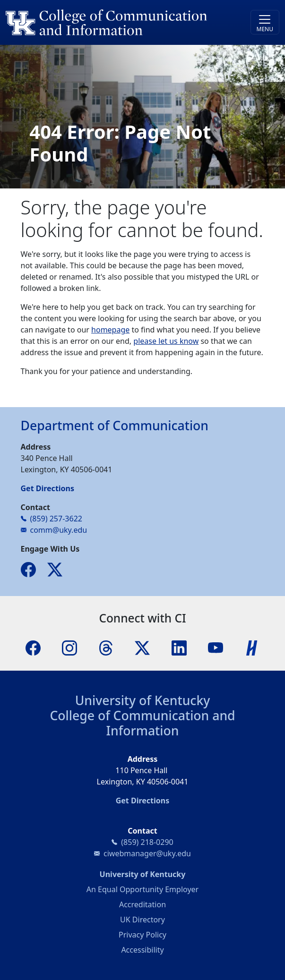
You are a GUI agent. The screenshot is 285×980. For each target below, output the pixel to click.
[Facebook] (33, 647)
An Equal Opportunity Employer (142, 889)
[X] (142, 647)
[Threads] (106, 647)
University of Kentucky (143, 700)
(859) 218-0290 (147, 842)
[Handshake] (252, 647)
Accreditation (142, 904)
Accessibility (142, 950)
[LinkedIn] (179, 647)
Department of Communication (115, 426)
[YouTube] (216, 647)
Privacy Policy (142, 935)
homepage (110, 330)
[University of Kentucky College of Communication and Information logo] (108, 22)
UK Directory (142, 920)
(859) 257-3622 (56, 519)
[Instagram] (69, 647)
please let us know (166, 341)
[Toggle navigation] (265, 22)
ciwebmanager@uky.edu (147, 853)
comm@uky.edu (59, 530)
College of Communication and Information (142, 723)
